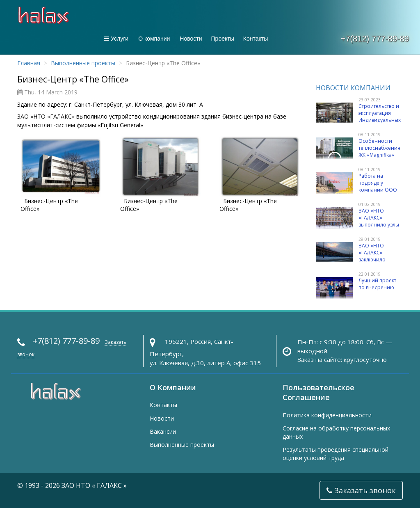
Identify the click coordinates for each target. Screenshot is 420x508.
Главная (29, 63)
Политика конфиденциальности (327, 415)
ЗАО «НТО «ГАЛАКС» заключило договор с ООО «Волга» (377, 260)
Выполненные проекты (83, 63)
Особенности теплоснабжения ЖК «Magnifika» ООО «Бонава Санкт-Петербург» (380, 155)
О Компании (173, 387)
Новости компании (353, 88)
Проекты (223, 39)
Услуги (116, 39)
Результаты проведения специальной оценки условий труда (336, 454)
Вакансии (163, 431)
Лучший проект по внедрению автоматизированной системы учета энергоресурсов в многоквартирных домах (356, 304)
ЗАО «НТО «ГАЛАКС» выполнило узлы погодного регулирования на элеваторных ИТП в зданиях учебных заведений (358, 232)
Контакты (256, 39)
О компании (154, 39)
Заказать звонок (361, 490)
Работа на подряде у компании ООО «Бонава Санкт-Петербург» (378, 190)
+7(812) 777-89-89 (375, 39)
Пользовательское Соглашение (318, 392)
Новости (191, 39)
